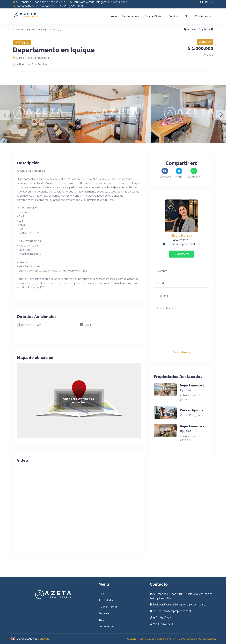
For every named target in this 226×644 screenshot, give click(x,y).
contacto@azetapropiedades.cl (34, 6)
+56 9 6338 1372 (72, 6)
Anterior (190, 29)
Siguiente (206, 29)
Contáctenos (203, 16)
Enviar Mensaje (182, 352)
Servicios (174, 16)
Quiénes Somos (154, 16)
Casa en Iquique (192, 410)
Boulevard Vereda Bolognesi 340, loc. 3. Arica (99, 2)
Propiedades (131, 16)
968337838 (182, 240)
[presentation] (179, 340)
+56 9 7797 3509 (163, 624)
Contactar (182, 254)
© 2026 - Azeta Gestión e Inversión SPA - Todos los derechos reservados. (171, 639)
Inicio (114, 16)
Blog (187, 16)
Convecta (44, 639)
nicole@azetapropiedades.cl (181, 244)
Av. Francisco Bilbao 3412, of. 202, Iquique (39, 2)
